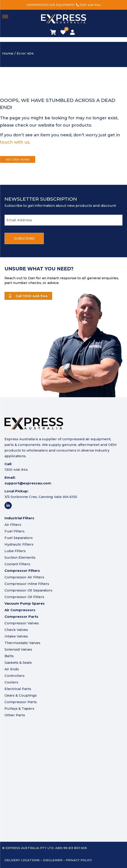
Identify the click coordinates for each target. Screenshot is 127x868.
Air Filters (13, 525)
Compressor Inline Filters (27, 584)
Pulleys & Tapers (19, 708)
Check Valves (16, 630)
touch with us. (15, 142)
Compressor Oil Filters (24, 597)
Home (8, 53)
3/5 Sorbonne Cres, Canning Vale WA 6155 (41, 497)
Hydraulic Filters (19, 544)
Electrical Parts (18, 689)
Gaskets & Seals (18, 662)
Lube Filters (15, 551)
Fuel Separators (19, 538)
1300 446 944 (90, 5)
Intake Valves (16, 636)
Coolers (11, 682)
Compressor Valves (22, 623)
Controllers (15, 676)
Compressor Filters (22, 571)
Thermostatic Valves (22, 643)
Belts (9, 656)
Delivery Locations (22, 860)
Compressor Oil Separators (28, 590)
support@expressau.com (28, 483)
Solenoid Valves (18, 649)
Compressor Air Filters (24, 577)
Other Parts (15, 715)
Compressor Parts (21, 702)
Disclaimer (53, 860)
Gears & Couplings (21, 695)
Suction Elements (20, 557)
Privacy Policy (79, 860)
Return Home (18, 159)
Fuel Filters (15, 531)
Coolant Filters (17, 564)
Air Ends (12, 669)
